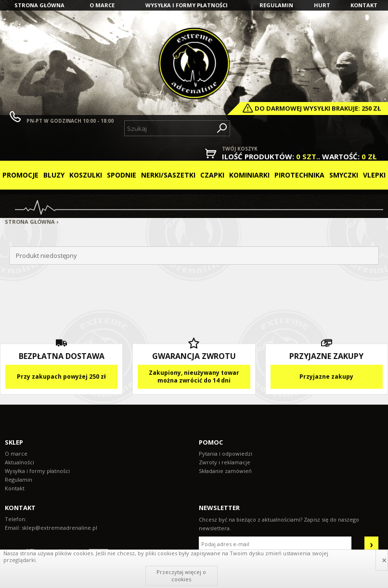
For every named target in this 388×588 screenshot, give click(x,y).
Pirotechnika (299, 175)
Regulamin (276, 5)
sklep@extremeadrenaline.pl (59, 528)
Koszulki (86, 175)
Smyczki (344, 175)
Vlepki (374, 175)
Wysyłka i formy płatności (187, 5)
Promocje (20, 175)
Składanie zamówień (225, 471)
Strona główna (39, 5)
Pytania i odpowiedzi (226, 454)
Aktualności (19, 462)
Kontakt (364, 5)
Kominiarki (249, 175)
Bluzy (54, 175)
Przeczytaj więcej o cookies (181, 575)
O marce (102, 5)
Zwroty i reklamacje (225, 462)
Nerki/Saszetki (168, 175)
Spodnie (122, 175)
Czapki (212, 175)
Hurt (322, 5)
